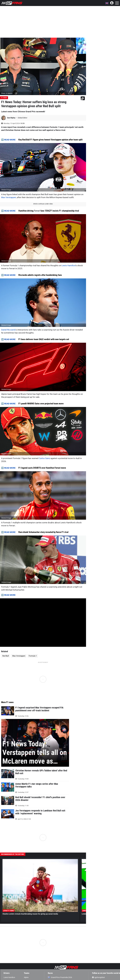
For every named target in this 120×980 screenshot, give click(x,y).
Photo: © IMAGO (7, 93)
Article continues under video (43, 204)
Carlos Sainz (44, 458)
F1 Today (4, 98)
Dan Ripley (11, 118)
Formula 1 (33, 656)
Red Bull (6, 656)
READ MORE (10, 140)
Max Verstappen (9, 197)
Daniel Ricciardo (8, 330)
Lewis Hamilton (69, 265)
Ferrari (37, 211)
